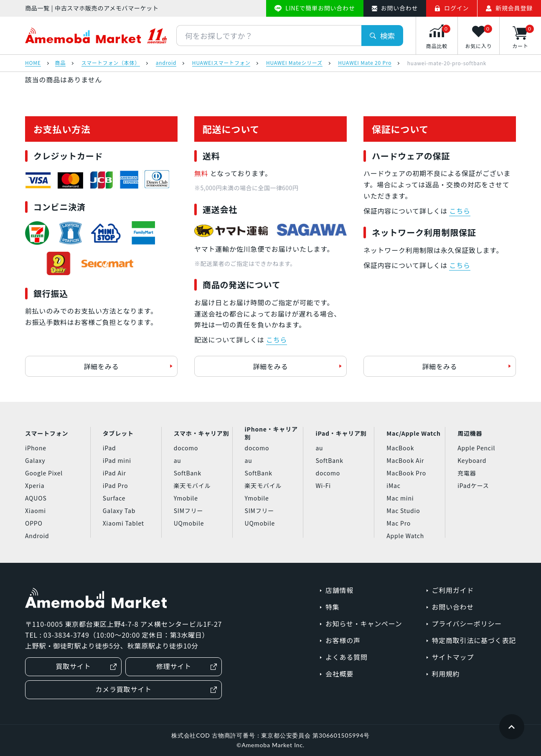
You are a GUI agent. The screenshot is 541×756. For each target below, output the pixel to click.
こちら (277, 340)
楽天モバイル (192, 485)
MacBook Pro (406, 473)
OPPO (34, 523)
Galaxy (35, 460)
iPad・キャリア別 (341, 433)
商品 (61, 63)
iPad (109, 448)
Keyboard (472, 460)
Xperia (35, 485)
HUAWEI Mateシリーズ (294, 63)
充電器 (467, 473)
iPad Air (114, 473)
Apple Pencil (476, 448)
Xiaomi (36, 511)
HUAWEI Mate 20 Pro (365, 63)
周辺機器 (470, 433)
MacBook (400, 448)
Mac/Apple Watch (413, 433)
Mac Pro (399, 523)
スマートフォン (47, 433)
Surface (114, 498)
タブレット (118, 433)
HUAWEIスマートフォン (221, 63)
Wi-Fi (323, 485)
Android (37, 536)
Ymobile (186, 498)
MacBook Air (405, 460)
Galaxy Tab (119, 511)
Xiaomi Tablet (123, 523)
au (178, 460)
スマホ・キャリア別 (202, 433)
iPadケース (473, 485)
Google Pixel (44, 473)
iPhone (36, 448)
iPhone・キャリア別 (271, 433)
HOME (33, 63)
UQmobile (189, 523)
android (166, 63)
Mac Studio (403, 511)
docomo (186, 448)
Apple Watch (405, 536)
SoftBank (188, 473)
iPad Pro (116, 485)
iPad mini (117, 460)
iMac (393, 485)
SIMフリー (189, 511)
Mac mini (400, 498)
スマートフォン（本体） (111, 63)
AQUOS (36, 498)
